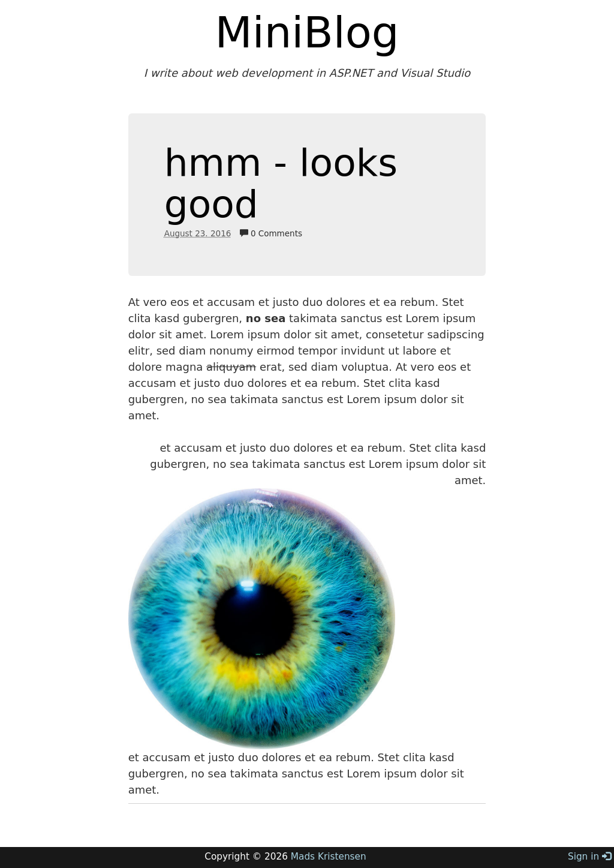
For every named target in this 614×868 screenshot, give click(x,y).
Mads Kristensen (329, 857)
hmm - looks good (281, 184)
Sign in (589, 857)
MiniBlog (307, 32)
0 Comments (271, 233)
